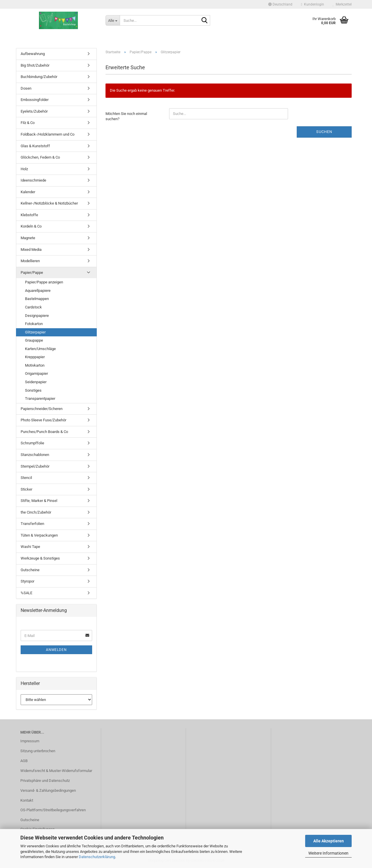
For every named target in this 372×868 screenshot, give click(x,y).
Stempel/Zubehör (35, 466)
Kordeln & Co (31, 226)
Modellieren (30, 261)
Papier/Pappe (32, 273)
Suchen (324, 132)
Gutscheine (30, 570)
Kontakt (27, 800)
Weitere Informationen (328, 853)
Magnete (28, 238)
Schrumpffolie (32, 443)
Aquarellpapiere (38, 291)
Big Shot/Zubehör (35, 65)
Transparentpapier (40, 399)
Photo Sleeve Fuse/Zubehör (43, 420)
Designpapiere (37, 316)
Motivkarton (35, 365)
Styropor (27, 581)
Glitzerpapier (35, 332)
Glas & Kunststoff (35, 146)
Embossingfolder (35, 100)
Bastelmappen (37, 299)
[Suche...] (113, 20)
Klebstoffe (29, 215)
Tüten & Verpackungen (39, 535)
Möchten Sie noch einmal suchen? (126, 116)
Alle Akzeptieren (329, 841)
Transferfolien (32, 524)
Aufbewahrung (33, 54)
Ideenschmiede (33, 180)
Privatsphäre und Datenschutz (45, 781)
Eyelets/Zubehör (34, 111)
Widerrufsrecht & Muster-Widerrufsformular (56, 771)
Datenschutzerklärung (97, 857)
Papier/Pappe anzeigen (44, 282)
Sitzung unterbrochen (38, 751)
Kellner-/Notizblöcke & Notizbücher (49, 203)
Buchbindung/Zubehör (39, 77)
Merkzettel (342, 4)
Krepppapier (35, 357)
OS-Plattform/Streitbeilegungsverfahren (53, 810)
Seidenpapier (36, 382)
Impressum (30, 741)
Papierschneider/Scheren (42, 409)
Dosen (26, 88)
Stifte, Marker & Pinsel (39, 501)
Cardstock (33, 307)
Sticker (26, 489)
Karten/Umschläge (40, 349)
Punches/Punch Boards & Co (44, 432)
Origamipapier (36, 373)
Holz (24, 169)
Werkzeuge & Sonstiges (40, 558)
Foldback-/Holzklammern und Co (48, 134)
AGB (24, 761)
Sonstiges (33, 390)
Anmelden (56, 650)
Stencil (26, 478)
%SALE (26, 593)
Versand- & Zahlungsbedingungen (48, 790)
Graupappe (34, 340)
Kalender (28, 192)
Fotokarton (34, 324)
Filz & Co (28, 123)
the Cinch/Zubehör (36, 512)
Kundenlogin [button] (313, 4)
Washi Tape (30, 547)
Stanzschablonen (35, 455)
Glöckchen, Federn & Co (40, 157)
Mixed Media (31, 250)
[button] (280, 4)
